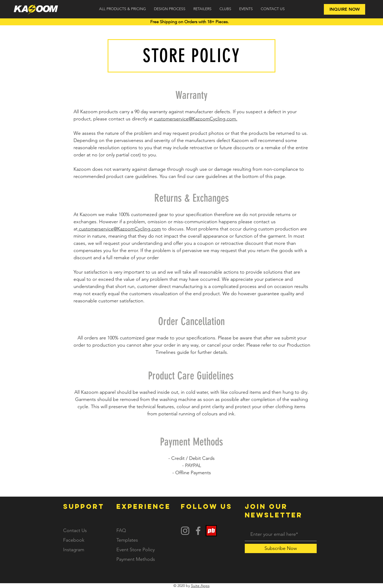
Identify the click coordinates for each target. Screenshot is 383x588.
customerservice (171, 119)
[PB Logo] (211, 531)
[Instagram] (185, 531)
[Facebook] (198, 531)
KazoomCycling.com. (215, 119)
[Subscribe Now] (281, 548)
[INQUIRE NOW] (345, 9)
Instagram (74, 550)
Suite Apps (200, 586)
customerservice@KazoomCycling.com (120, 229)
